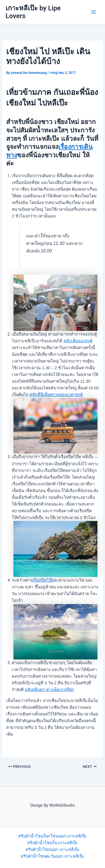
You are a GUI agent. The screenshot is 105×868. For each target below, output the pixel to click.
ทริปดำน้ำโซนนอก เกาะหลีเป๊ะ (53, 850)
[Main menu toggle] (94, 12)
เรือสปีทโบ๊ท (43, 580)
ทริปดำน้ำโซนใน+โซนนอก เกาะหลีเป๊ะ (53, 836)
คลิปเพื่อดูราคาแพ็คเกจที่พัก (50, 690)
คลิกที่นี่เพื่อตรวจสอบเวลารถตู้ (56, 395)
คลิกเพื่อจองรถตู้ (78, 341)
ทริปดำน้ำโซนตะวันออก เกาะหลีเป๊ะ (53, 856)
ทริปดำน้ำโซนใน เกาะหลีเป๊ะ (53, 843)
